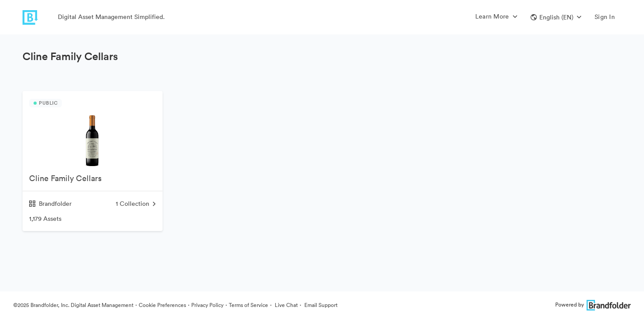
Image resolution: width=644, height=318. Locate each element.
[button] (556, 17)
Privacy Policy (207, 305)
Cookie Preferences (162, 305)
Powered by (593, 305)
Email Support (320, 305)
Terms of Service (248, 305)
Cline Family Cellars (65, 178)
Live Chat (286, 305)
